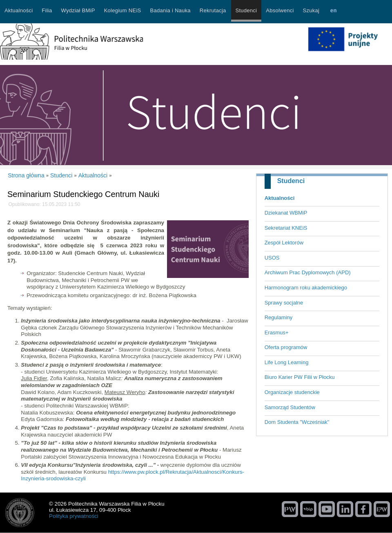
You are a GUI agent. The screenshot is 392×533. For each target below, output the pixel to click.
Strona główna (26, 175)
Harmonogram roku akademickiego (306, 288)
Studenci (291, 181)
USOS (272, 258)
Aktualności (280, 198)
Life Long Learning (287, 362)
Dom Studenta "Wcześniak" (297, 422)
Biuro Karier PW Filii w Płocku (300, 377)
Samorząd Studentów (290, 407)
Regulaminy (279, 317)
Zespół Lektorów (284, 243)
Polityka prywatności (74, 516)
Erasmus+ (277, 333)
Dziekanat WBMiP (286, 213)
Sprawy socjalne (284, 303)
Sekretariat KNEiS (286, 228)
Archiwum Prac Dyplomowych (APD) (308, 272)
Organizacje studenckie (292, 392)
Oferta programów (286, 347)
